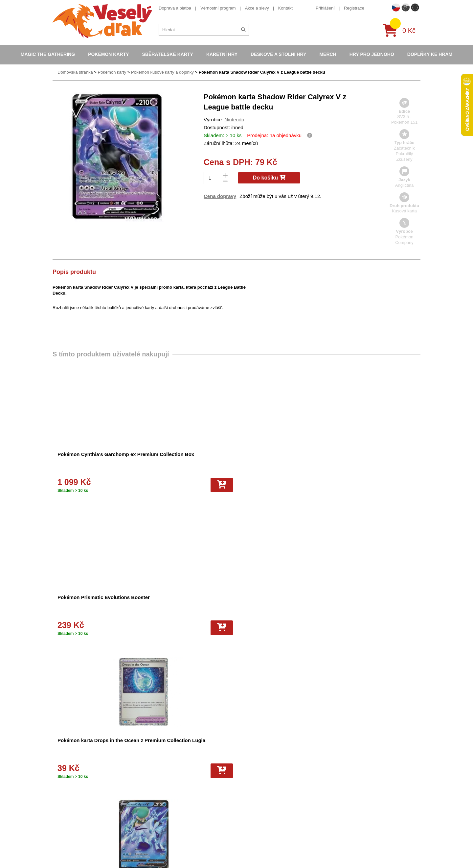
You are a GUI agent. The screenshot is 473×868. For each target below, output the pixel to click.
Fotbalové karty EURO (252, 813)
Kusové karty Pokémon (253, 807)
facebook (337, 774)
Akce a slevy (257, 8)
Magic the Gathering (48, 54)
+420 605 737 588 (345, 754)
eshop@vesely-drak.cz (350, 764)
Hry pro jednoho (372, 54)
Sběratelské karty (168, 54)
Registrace (354, 8)
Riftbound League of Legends (259, 825)
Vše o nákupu (155, 777)
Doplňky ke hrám (430, 54)
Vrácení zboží (155, 789)
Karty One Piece (247, 796)
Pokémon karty (108, 54)
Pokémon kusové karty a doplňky (162, 72)
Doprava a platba (175, 8)
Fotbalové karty (246, 801)
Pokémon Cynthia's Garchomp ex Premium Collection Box (84, 459)
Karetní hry (222, 54)
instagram (338, 794)
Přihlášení (325, 8)
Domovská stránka (75, 72)
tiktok (333, 804)
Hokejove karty (245, 766)
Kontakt (285, 8)
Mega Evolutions (247, 819)
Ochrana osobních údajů (165, 801)
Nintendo (234, 120)
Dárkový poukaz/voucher (165, 766)
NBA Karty (241, 783)
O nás (147, 759)
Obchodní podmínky (161, 753)
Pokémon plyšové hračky (255, 789)
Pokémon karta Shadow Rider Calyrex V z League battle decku (262, 72)
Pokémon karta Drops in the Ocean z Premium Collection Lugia (280, 459)
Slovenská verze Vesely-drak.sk (358, 851)
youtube (336, 784)
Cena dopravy (220, 196)
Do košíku (269, 178)
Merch (328, 54)
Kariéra (148, 783)
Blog (146, 796)
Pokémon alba (245, 759)
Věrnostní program (218, 8)
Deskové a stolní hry (278, 54)
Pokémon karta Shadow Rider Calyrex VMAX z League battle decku (180, 602)
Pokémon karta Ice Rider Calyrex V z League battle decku (371, 459)
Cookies (149, 772)
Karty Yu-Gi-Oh (245, 777)
